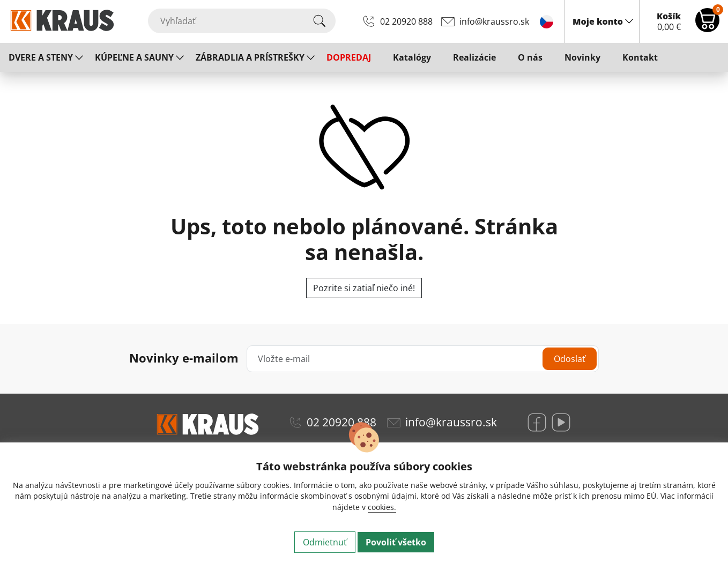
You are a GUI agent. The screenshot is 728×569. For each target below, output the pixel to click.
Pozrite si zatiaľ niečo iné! (364, 288)
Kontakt (640, 57)
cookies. (382, 507)
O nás (530, 57)
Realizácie (474, 57)
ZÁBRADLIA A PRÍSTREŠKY (250, 57)
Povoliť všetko (396, 542)
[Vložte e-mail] (423, 359)
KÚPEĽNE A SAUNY (134, 57)
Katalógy (412, 57)
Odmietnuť (325, 542)
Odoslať (570, 359)
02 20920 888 (406, 21)
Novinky (582, 57)
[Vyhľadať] (242, 21)
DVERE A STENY (41, 57)
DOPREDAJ (349, 57)
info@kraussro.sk (494, 21)
